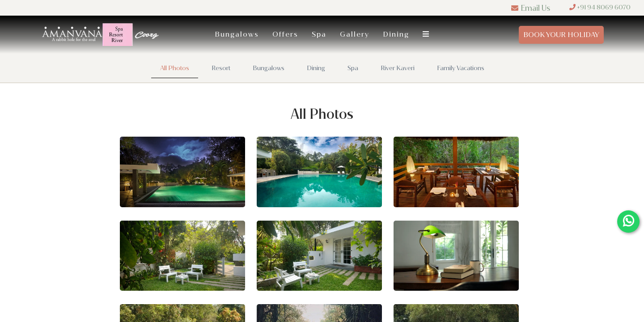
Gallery (355, 34)
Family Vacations (461, 68)
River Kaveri (398, 68)
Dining (396, 34)
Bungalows (237, 34)
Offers (285, 34)
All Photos (175, 68)
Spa (319, 34)
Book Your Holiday (561, 35)
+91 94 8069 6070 (600, 7)
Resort (221, 68)
